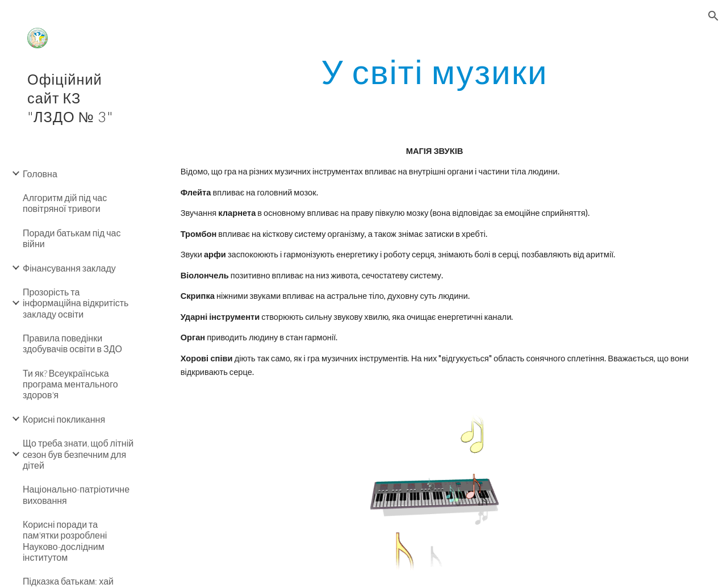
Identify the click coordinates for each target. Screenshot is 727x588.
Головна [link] (40, 174)
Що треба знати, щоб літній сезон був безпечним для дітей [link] (78, 454)
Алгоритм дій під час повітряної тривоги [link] (65, 203)
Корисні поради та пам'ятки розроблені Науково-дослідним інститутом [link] (65, 541)
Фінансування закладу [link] (69, 268)
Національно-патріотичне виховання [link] (76, 494)
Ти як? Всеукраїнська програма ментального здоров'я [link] (70, 384)
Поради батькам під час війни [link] (72, 238)
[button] (713, 16)
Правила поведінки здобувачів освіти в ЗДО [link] (72, 343)
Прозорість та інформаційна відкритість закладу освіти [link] (76, 303)
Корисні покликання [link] (64, 419)
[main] (434, 71)
